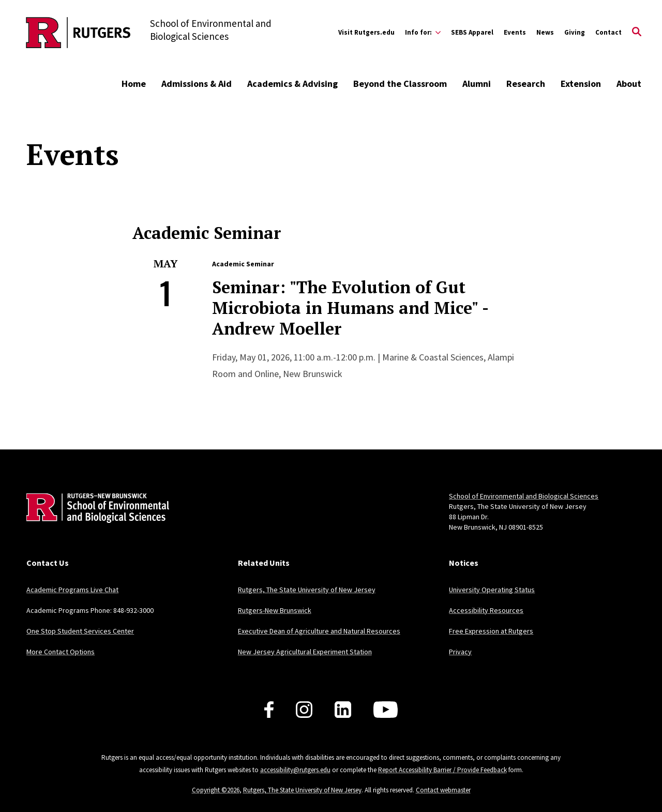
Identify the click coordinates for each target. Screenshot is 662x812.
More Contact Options (61, 652)
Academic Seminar (243, 264)
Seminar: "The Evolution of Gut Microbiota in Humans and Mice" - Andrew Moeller (350, 308)
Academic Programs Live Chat (72, 590)
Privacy (460, 652)
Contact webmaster (443, 790)
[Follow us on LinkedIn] (343, 710)
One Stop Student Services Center (80, 631)
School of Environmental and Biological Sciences (524, 496)
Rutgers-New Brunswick (275, 610)
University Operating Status (492, 590)
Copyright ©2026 (216, 790)
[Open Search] (637, 33)
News (545, 32)
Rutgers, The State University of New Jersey (307, 590)
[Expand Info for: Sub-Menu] (423, 33)
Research (526, 84)
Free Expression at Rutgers (491, 631)
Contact (608, 32)
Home (134, 84)
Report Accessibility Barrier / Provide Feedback (442, 770)
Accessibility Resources (486, 610)
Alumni (477, 84)
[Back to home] (95, 524)
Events (515, 32)
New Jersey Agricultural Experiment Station (305, 652)
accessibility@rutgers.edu (295, 770)
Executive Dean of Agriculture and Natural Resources (319, 631)
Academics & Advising (292, 84)
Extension (581, 84)
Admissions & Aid (197, 84)
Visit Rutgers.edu (366, 32)
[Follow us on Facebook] (269, 710)
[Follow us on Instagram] (304, 710)
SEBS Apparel (472, 32)
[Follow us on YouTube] (386, 710)
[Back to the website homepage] (78, 33)
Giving (575, 32)
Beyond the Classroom (400, 84)
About (629, 84)
